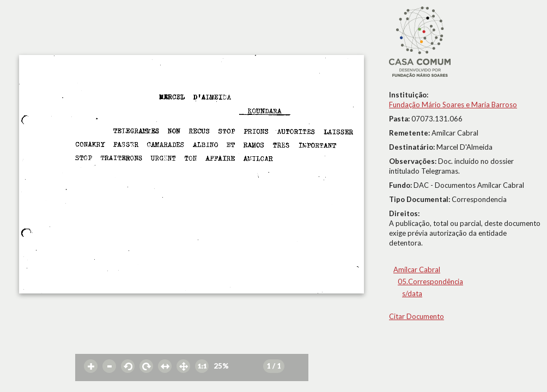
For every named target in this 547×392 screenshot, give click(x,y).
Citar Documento (417, 316)
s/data (412, 293)
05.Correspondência (430, 281)
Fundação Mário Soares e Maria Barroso (453, 105)
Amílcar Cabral (417, 269)
